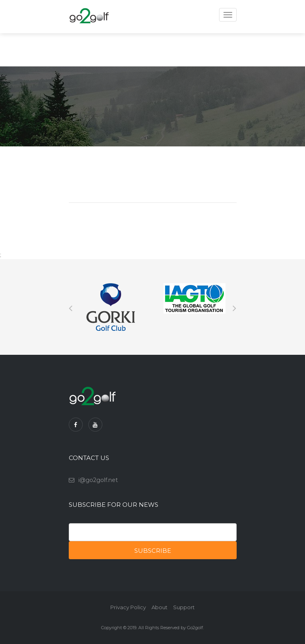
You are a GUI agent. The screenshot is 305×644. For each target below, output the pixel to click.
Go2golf (195, 628)
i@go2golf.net (98, 480)
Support (184, 607)
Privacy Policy (128, 607)
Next (235, 307)
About (159, 607)
